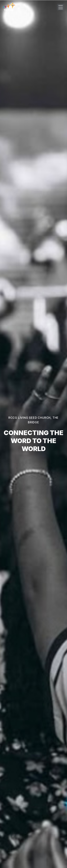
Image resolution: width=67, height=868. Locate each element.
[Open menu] (61, 7)
